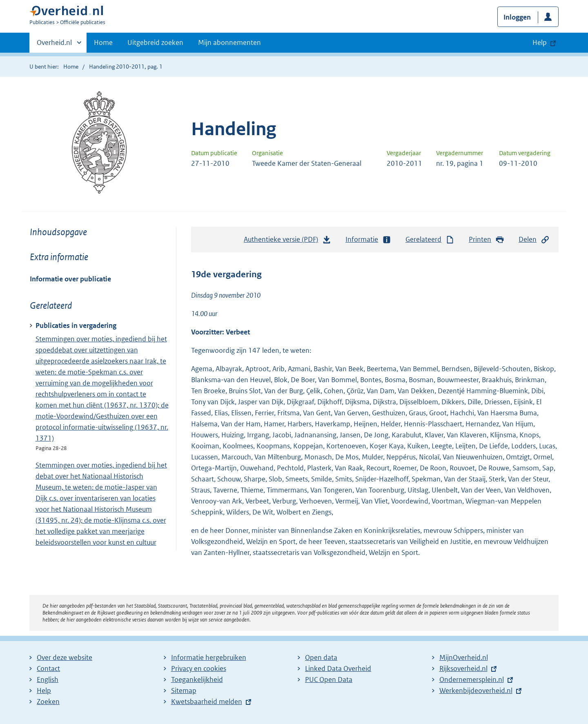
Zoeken (48, 702)
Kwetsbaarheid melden (207, 702)
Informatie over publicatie (70, 279)
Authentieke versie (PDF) (287, 241)
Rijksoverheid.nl (463, 668)
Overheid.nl (54, 45)
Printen (487, 239)
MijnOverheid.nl (464, 657)
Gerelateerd (430, 239)
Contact (48, 668)
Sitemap (184, 691)
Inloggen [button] (517, 17)
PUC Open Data (329, 679)
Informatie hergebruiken (209, 657)
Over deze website (65, 657)
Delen (534, 239)
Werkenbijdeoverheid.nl (476, 691)
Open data (321, 657)
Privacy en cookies (199, 668)
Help (44, 691)
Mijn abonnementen (229, 42)
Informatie (368, 239)
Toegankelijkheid (197, 679)
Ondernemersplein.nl (472, 679)
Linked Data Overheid (338, 668)
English (48, 679)
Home (103, 42)
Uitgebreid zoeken (155, 42)
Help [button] (540, 42)
